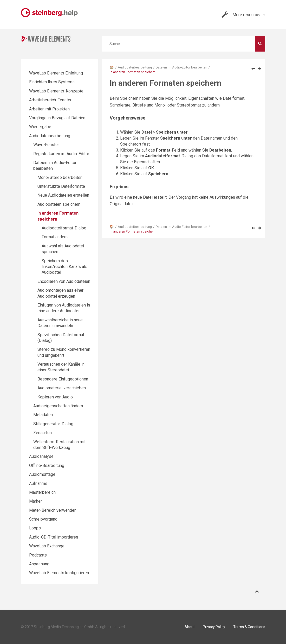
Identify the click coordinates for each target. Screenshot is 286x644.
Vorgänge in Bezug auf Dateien (57, 118)
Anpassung (39, 564)
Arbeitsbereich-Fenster (50, 100)
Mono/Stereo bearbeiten (60, 177)
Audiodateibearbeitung (135, 67)
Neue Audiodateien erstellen (63, 195)
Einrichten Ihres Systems (52, 82)
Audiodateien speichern (59, 204)
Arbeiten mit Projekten (49, 109)
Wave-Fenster (46, 145)
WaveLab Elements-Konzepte (56, 91)
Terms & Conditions (249, 627)
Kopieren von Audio (55, 397)
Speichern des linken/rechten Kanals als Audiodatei (64, 267)
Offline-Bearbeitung (47, 465)
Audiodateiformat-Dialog (64, 228)
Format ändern (55, 237)
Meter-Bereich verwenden (53, 510)
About (190, 627)
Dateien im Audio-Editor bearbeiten (181, 67)
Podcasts (38, 555)
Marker (35, 501)
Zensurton (43, 433)
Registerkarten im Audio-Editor (61, 154)
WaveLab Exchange (47, 546)
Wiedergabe (40, 127)
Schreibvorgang (43, 519)
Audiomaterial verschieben (62, 388)
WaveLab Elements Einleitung (56, 73)
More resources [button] (243, 15)
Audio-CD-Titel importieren (54, 537)
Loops (35, 528)
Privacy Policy (214, 627)
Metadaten (43, 415)
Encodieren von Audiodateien (64, 281)
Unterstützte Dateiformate (61, 186)
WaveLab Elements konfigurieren (59, 573)
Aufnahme (38, 483)
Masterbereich (42, 492)
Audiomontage (42, 474)
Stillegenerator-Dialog (53, 424)
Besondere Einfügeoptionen (63, 379)
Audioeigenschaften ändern (58, 406)
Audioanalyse (41, 456)
